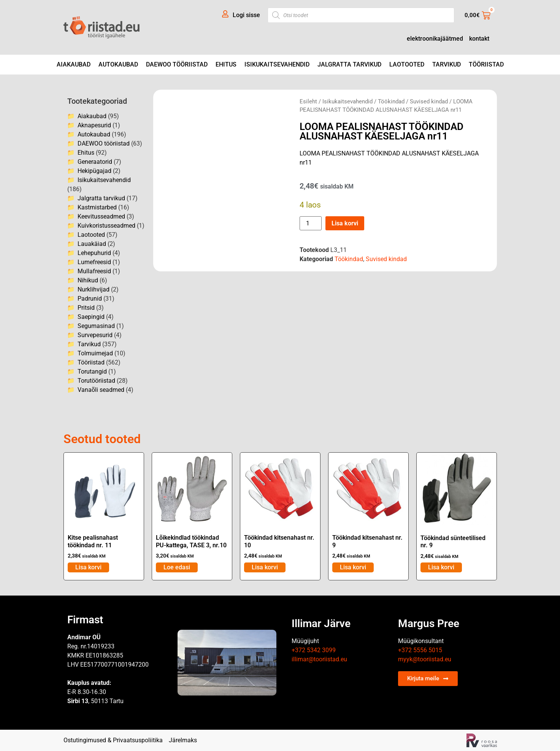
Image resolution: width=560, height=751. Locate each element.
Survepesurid (95, 335)
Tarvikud (447, 64)
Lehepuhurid (94, 253)
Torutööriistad (96, 381)
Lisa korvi (345, 223)
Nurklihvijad (94, 289)
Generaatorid (95, 162)
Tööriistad (486, 64)
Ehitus (226, 64)
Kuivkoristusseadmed (106, 226)
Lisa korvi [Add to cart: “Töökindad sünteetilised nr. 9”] (441, 567)
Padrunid (90, 299)
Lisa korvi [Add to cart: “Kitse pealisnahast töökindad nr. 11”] (88, 567)
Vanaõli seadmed (101, 390)
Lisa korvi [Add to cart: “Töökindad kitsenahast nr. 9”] (353, 567)
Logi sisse (246, 15)
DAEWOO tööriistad (177, 64)
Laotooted (407, 64)
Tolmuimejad (95, 353)
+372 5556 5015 (420, 650)
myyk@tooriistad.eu (425, 659)
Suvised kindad (429, 101)
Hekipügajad (94, 171)
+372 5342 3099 (314, 650)
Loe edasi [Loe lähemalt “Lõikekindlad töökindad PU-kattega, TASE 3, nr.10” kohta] (177, 567)
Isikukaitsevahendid (277, 64)
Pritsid (86, 308)
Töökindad (391, 101)
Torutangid (92, 372)
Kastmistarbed (97, 207)
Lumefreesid (94, 262)
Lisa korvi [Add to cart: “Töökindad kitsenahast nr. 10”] (265, 567)
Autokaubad (118, 64)
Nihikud (88, 280)
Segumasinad (96, 326)
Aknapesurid (94, 125)
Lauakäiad (92, 244)
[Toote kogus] (311, 223)
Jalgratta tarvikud (349, 64)
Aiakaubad (74, 64)
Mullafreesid (94, 271)
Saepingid (91, 317)
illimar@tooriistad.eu (319, 659)
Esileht (308, 101)
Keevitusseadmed (101, 216)
